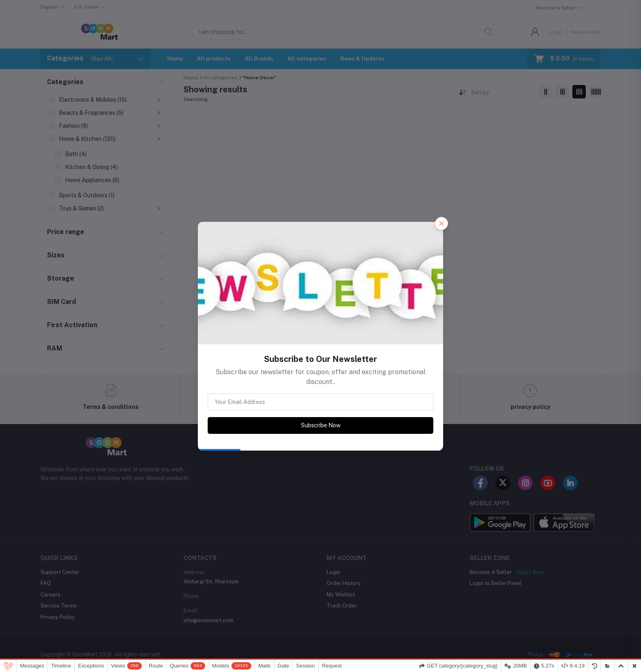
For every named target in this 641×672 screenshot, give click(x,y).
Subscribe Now (321, 425)
